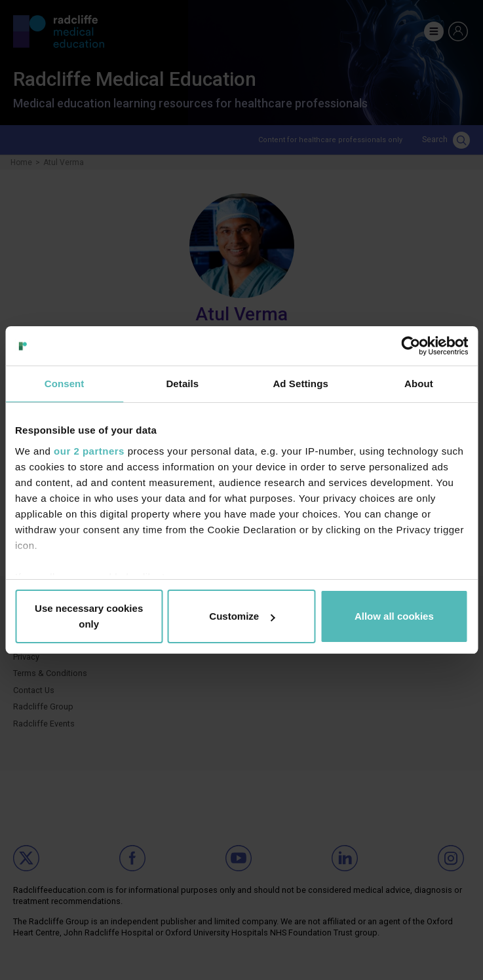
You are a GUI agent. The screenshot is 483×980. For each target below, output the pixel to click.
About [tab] (419, 384)
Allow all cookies (394, 616)
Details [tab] (182, 384)
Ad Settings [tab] (300, 384)
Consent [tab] (65, 384)
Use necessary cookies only (89, 616)
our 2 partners (89, 451)
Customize (242, 616)
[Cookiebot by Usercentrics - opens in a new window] (411, 346)
